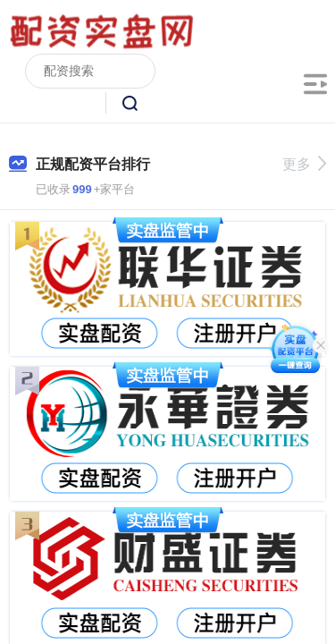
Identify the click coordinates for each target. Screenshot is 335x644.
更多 (304, 164)
